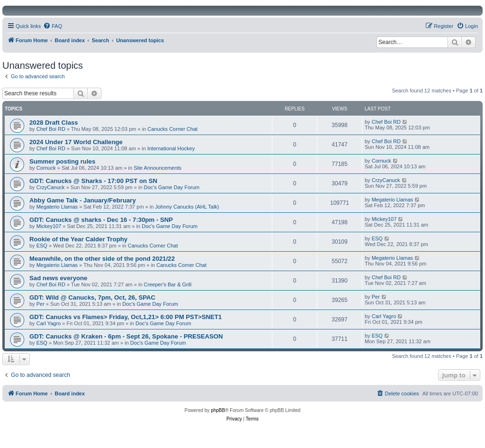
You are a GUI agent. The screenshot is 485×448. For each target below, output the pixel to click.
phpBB (218, 410)
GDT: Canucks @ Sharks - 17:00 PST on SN (93, 181)
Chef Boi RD (51, 129)
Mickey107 (49, 226)
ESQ (42, 246)
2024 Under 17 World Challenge (76, 142)
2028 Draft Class (54, 123)
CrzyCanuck (51, 187)
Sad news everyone (58, 278)
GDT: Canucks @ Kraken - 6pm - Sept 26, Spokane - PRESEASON (126, 336)
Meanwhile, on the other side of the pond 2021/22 (102, 259)
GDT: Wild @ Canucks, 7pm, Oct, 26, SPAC (92, 297)
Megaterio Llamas (57, 207)
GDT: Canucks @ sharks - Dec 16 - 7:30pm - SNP (101, 220)
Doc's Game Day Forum (172, 187)
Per (40, 304)
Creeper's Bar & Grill (168, 284)
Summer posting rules (62, 161)
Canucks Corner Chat (172, 129)
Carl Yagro (49, 323)
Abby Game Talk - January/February (83, 200)
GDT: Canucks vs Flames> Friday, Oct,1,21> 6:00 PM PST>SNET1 (126, 317)
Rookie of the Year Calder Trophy (78, 239)
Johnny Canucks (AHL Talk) (187, 207)
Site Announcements (157, 168)
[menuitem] (53, 26)
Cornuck (46, 168)
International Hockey (171, 148)
